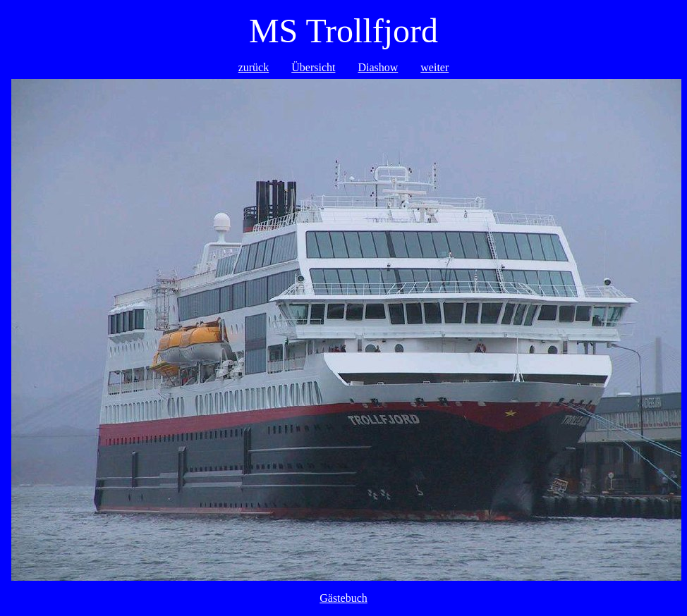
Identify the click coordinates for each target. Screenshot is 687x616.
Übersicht (313, 67)
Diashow (378, 67)
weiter (434, 67)
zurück (254, 67)
